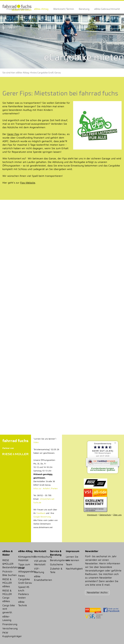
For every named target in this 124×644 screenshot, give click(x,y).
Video (36, 442)
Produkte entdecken (18, 9)
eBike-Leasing (7, 618)
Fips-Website (28, 183)
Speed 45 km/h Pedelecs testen (24, 592)
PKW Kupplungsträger (10, 634)
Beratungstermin (57, 560)
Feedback (41, 513)
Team (69, 564)
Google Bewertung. (42, 517)
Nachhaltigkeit (73, 569)
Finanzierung (10, 624)
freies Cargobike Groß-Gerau (46, 73)
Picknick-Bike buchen (10, 573)
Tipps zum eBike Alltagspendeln (25, 568)
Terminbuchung (41, 557)
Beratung (84, 9)
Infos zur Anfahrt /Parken (46, 488)
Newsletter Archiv (97, 592)
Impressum (92, 515)
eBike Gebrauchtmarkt (107, 9)
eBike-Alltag (41, 9)
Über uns (117, 515)
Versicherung (10, 628)
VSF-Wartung (39, 570)
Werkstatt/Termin (64, 9)
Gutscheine (57, 564)
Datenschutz (105, 515)
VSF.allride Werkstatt (40, 563)
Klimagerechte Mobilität (25, 558)
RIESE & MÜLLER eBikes (7, 583)
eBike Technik (23, 604)
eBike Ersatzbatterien (41, 578)
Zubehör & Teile (56, 570)
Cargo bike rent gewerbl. (9, 609)
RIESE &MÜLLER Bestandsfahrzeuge (10, 564)
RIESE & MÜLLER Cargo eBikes (7, 596)
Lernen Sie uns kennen (72, 558)
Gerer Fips (13, 134)
